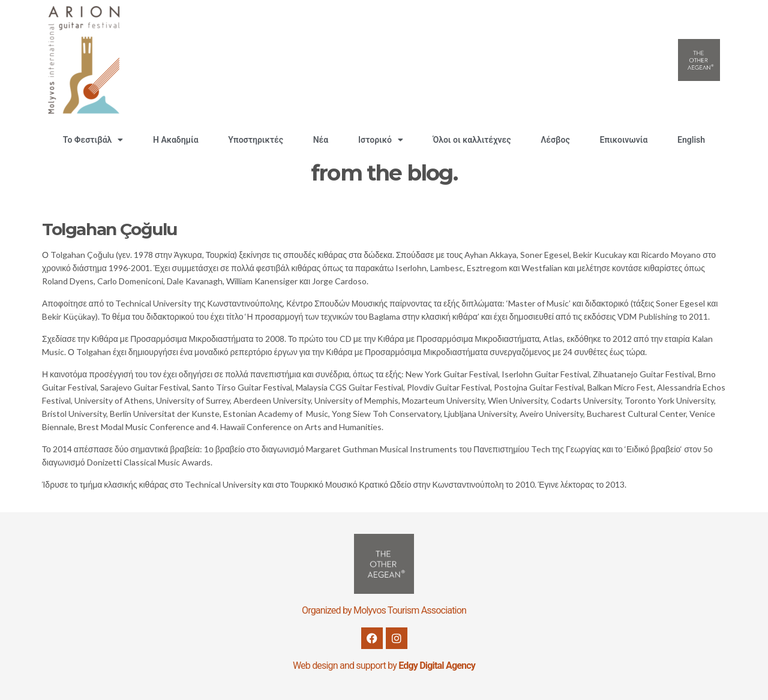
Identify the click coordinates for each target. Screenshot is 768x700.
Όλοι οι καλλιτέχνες (472, 140)
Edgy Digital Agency (437, 666)
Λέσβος (555, 140)
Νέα (321, 140)
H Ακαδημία (176, 140)
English (691, 140)
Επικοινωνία (623, 140)
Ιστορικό (381, 140)
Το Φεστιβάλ (93, 140)
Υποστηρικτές (256, 140)
